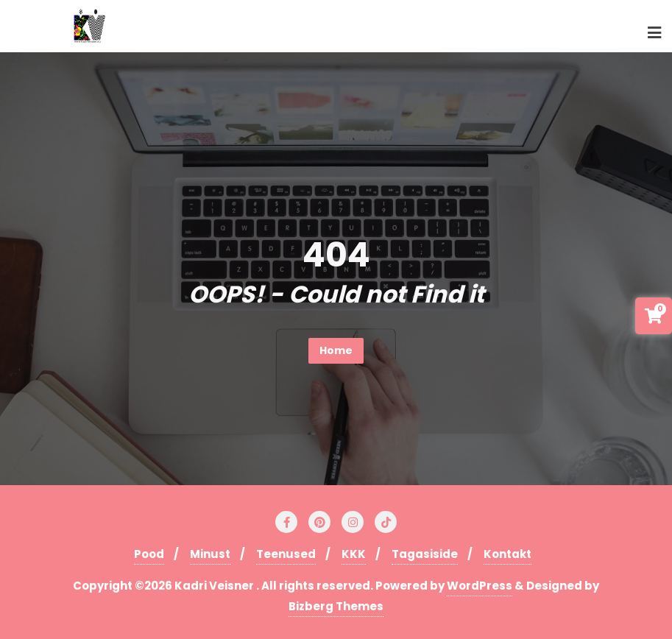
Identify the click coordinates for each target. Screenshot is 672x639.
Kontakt (507, 554)
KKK (354, 554)
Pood (149, 554)
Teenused (286, 554)
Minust (210, 554)
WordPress (480, 586)
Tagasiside (425, 554)
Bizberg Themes (336, 606)
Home (336, 350)
